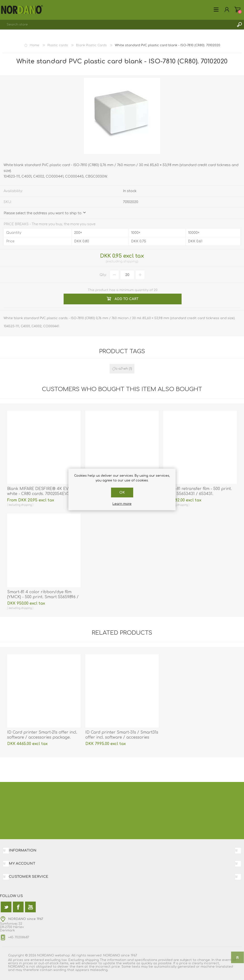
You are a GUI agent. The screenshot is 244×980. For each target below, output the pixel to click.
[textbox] (117, 25)
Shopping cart (237, 10)
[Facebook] (18, 907)
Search (239, 25)
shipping (130, 261)
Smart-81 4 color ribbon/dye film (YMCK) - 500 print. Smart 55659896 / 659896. (43, 597)
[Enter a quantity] (127, 275)
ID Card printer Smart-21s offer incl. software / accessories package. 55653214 (42, 737)
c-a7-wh (122, 369)
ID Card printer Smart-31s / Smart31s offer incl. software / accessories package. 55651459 (122, 737)
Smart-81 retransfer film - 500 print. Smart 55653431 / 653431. (198, 491)
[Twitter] (6, 907)
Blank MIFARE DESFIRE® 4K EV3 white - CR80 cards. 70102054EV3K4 (41, 491)
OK (122, 493)
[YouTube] (30, 907)
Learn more (122, 504)
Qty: (103, 275)
